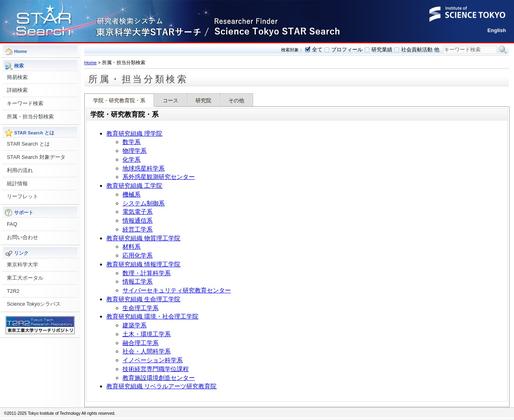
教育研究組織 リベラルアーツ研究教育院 (161, 386)
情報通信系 (138, 220)
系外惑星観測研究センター (159, 177)
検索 (503, 50)
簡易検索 (17, 77)
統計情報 (17, 184)
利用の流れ (20, 170)
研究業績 (382, 50)
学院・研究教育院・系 (119, 100)
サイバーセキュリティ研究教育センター (177, 290)
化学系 (132, 159)
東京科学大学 (22, 265)
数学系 (132, 142)
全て (317, 50)
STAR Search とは (28, 144)
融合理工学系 (141, 343)
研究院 (203, 100)
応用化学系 (138, 255)
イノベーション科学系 (153, 360)
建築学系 (135, 325)
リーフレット (22, 196)
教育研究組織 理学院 (134, 133)
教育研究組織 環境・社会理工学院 (152, 316)
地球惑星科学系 (144, 168)
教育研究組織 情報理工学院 (143, 264)
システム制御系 (144, 203)
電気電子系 (138, 212)
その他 (236, 100)
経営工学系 (138, 229)
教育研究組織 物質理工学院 (143, 238)
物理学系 (135, 151)
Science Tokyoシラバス (34, 304)
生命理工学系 (141, 308)
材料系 (132, 247)
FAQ (12, 224)
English (497, 30)
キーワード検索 (25, 103)
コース (170, 100)
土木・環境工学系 (147, 334)
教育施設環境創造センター (159, 378)
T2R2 (13, 291)
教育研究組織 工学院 (134, 186)
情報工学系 (138, 281)
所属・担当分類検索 (30, 117)
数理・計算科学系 (147, 273)
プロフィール (347, 50)
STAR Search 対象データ (36, 157)
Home (91, 63)
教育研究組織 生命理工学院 (143, 299)
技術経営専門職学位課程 (156, 369)
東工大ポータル (25, 278)
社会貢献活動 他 (420, 50)
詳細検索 (17, 90)
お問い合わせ (22, 237)
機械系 (132, 194)
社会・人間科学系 (147, 351)
